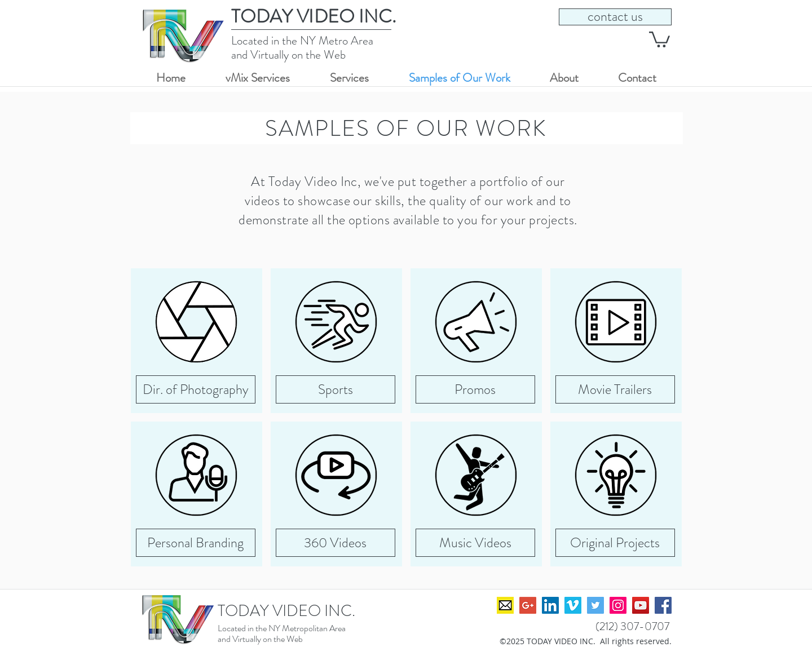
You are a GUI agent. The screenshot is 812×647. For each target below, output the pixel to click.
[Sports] (336, 389)
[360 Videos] (336, 543)
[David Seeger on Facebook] (663, 605)
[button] (659, 39)
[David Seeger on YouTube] (641, 605)
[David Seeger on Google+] (528, 605)
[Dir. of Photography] (196, 389)
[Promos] (475, 389)
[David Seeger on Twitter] (595, 605)
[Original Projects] (615, 543)
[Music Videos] (475, 543)
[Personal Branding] (196, 543)
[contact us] (615, 17)
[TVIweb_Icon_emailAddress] (505, 605)
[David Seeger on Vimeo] (573, 605)
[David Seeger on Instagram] (618, 605)
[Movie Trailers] (615, 389)
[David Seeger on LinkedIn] (550, 605)
